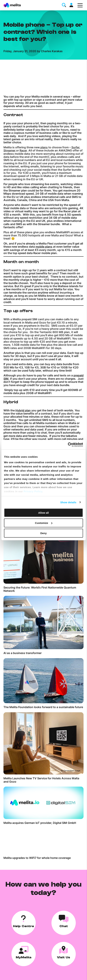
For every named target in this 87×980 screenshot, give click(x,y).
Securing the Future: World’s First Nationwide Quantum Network (40, 589)
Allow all (44, 513)
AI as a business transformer (23, 653)
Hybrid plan (23, 410)
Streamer (10, 150)
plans (44, 147)
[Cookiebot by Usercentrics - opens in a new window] (68, 445)
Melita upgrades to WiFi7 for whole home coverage (37, 858)
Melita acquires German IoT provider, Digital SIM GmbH (40, 823)
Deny (44, 533)
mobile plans (44, 247)
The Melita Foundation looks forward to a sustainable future (43, 707)
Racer (23, 150)
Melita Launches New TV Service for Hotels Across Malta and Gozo (41, 780)
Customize (44, 523)
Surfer (75, 147)
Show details (68, 502)
